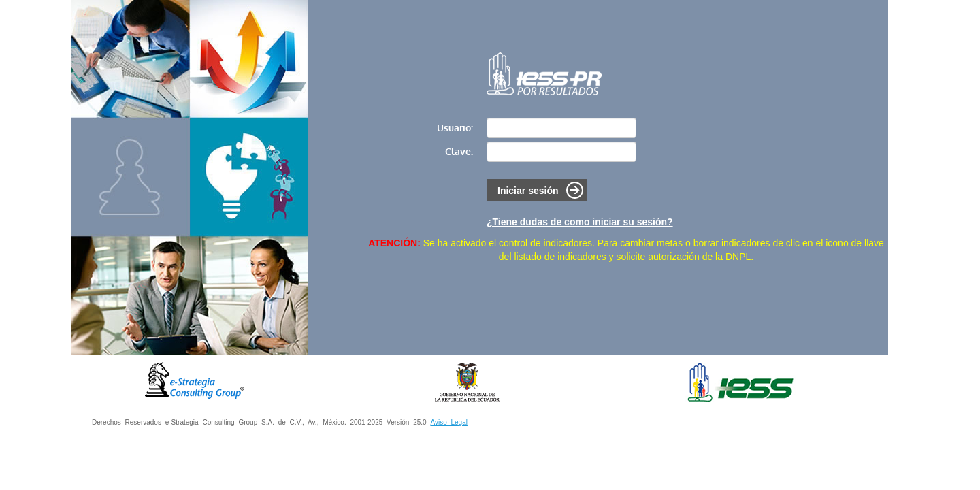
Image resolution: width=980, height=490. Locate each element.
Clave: (459, 151)
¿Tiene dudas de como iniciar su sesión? (580, 222)
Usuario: (455, 128)
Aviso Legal (449, 422)
